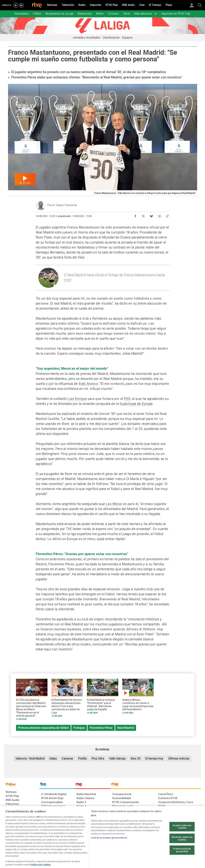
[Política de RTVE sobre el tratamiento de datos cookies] (66, 842)
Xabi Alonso (88, 384)
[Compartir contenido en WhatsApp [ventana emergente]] (159, 215)
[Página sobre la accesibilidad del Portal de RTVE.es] (122, 842)
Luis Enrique (77, 399)
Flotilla (82, 758)
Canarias (67, 758)
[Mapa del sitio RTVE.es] (142, 842)
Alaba (53, 758)
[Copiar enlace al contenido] (167, 215)
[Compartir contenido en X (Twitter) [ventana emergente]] (143, 215)
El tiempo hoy (154, 758)
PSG (127, 399)
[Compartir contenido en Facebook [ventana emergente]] (135, 215)
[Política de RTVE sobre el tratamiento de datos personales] (36, 842)
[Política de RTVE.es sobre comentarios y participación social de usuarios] (186, 842)
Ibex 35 (135, 758)
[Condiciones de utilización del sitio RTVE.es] (11, 842)
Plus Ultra (98, 758)
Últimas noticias (179, 758)
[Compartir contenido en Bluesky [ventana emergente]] (151, 215)
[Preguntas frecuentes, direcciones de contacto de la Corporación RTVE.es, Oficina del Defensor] (160, 842)
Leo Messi (114, 504)
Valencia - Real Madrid (30, 758)
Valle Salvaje (117, 758)
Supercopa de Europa (136, 404)
